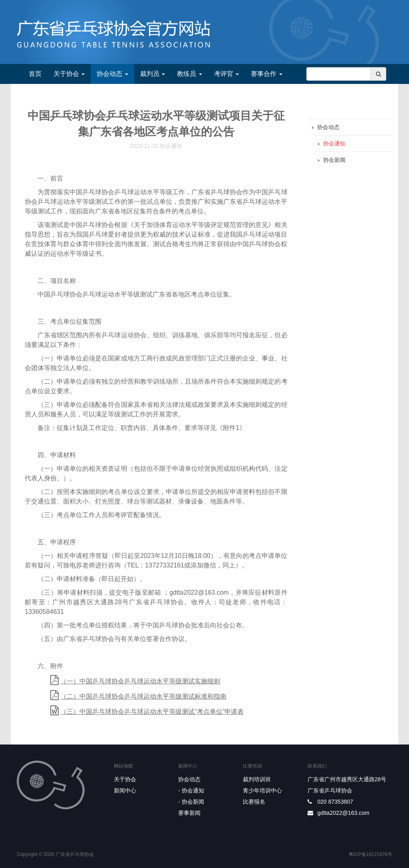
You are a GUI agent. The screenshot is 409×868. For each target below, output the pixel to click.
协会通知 (334, 143)
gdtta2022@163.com (343, 813)
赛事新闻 (189, 813)
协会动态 (112, 74)
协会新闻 (334, 160)
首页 (35, 74)
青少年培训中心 (262, 790)
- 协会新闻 (191, 802)
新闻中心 (125, 790)
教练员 (189, 74)
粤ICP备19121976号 (370, 854)
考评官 (226, 74)
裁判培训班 (257, 779)
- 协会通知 (191, 790)
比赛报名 (254, 802)
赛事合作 (266, 74)
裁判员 (153, 74)
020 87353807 (336, 802)
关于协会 (69, 74)
